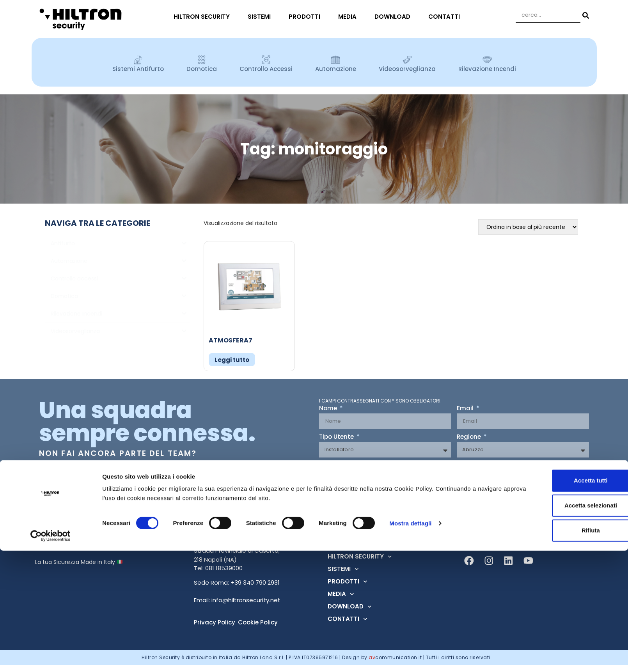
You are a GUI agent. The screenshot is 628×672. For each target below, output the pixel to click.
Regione (470, 437)
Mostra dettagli (410, 644)
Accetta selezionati (563, 627)
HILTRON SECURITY (204, 17)
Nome (329, 409)
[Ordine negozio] (528, 227)
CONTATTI (446, 17)
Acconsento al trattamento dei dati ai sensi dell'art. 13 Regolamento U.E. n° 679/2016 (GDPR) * (446, 467)
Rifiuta (563, 652)
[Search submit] (585, 15)
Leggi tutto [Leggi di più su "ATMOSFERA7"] (232, 360)
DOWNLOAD (394, 17)
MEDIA (349, 17)
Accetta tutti (563, 602)
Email (466, 409)
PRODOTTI (306, 17)
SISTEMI (261, 17)
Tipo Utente (337, 437)
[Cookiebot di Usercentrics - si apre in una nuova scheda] (51, 657)
